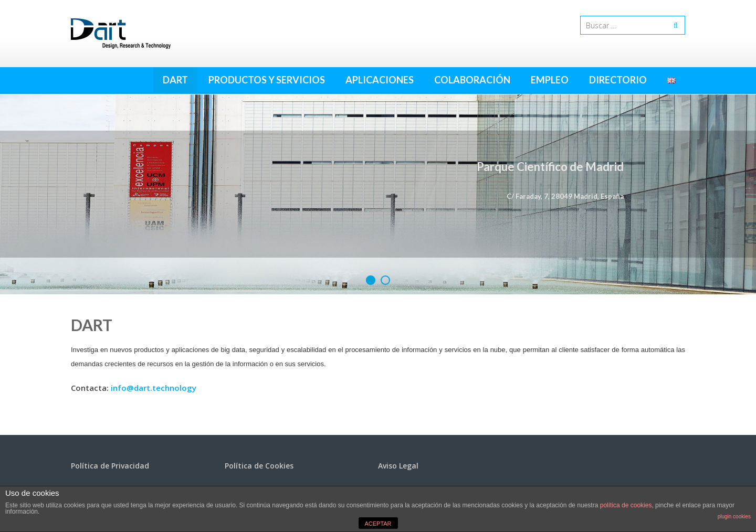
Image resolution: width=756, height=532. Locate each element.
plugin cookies (734, 517)
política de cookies (626, 505)
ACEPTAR (378, 524)
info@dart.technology (154, 388)
